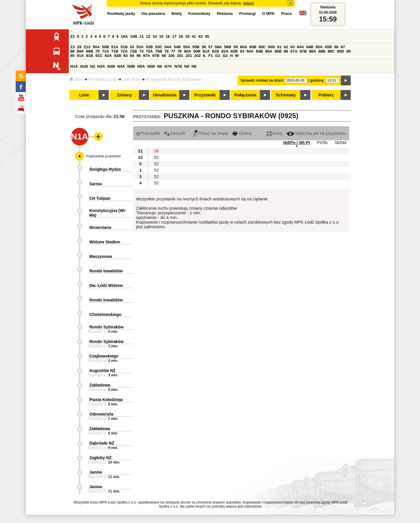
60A (243, 47)
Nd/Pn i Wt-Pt (297, 143)
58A (218, 47)
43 (201, 36)
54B (177, 47)
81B (216, 51)
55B (196, 47)
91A (80, 56)
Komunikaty (199, 14)
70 (98, 51)
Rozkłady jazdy (103, 79)
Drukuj (242, 133)
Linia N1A (131, 79)
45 (207, 36)
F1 (211, 56)
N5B (151, 66)
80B (197, 51)
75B (159, 51)
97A (146, 56)
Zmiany (124, 95)
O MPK (269, 14)
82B (234, 51)
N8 (187, 66)
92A (108, 56)
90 (72, 56)
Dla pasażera (153, 14)
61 (279, 47)
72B (133, 51)
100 (171, 56)
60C (262, 47)
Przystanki (205, 95)
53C (159, 47)
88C (331, 51)
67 (343, 47)
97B (156, 56)
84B (259, 51)
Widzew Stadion (105, 242)
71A (105, 51)
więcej (249, 3)
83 (242, 51)
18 (181, 36)
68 (72, 51)
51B (124, 47)
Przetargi (247, 14)
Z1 (73, 36)
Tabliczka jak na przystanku (316, 133)
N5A (141, 66)
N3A (101, 66)
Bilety (177, 14)
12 (148, 36)
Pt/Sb (322, 143)
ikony (275, 133)
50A (96, 47)
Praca (286, 14)
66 (336, 47)
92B (117, 56)
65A (319, 47)
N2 (93, 66)
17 (174, 36)
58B (228, 47)
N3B (111, 66)
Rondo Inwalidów (106, 271)
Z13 (87, 47)
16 (168, 36)
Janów (96, 472)
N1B (84, 66)
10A (124, 36)
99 (164, 56)
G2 (225, 56)
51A (115, 47)
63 (293, 47)
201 (189, 56)
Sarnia (96, 184)
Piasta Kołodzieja (106, 400)
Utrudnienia (165, 95)
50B (105, 47)
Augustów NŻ (102, 371)
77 (173, 51)
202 (198, 56)
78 (180, 51)
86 (286, 51)
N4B (131, 66)
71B (115, 51)
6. (205, 56)
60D (271, 47)
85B (278, 51)
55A (187, 47)
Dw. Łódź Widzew (106, 285)
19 (188, 36)
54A (168, 47)
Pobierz (326, 95)
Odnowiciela (101, 414)
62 (286, 47)
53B (149, 47)
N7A (168, 66)
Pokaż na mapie (211, 133)
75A (149, 51)
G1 (218, 56)
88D (341, 51)
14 (155, 36)
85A (269, 51)
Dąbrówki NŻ (102, 443)
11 (142, 36)
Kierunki (175, 133)
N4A (121, 66)
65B (328, 47)
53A (140, 47)
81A (206, 51)
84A (250, 51)
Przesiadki (148, 133)
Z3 (73, 47)
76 (167, 51)
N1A (74, 66)
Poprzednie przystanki (104, 156)
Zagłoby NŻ (100, 458)
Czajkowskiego (104, 356)
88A (312, 51)
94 (132, 56)
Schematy (286, 95)
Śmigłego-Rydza (105, 169)
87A (294, 51)
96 (139, 56)
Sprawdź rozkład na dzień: (262, 80)
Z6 (79, 47)
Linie (84, 95)
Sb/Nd (340, 143)
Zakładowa (100, 385)
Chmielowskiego (105, 314)
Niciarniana (100, 227)
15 (161, 36)
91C (99, 56)
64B (310, 47)
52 (132, 47)
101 (180, 56)
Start (76, 79)
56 (204, 47)
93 (125, 56)
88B (322, 51)
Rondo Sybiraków (106, 327)
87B (303, 51)
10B (134, 36)
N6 (160, 66)
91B (90, 56)
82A (225, 51)
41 (194, 36)
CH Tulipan (100, 198)
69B (90, 51)
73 (141, 51)
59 (236, 47)
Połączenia (245, 95)
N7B (178, 66)
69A (80, 51)
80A (187, 51)
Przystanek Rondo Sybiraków (173, 79)
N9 (194, 66)
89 (349, 51)
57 (210, 47)
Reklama (225, 14)
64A (300, 47)
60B (253, 47)
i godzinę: (316, 80)
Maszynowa (101, 256)
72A (124, 51)
